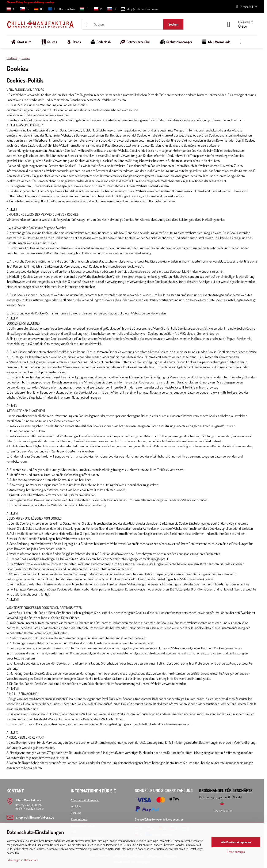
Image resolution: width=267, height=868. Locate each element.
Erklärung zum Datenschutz (22, 860)
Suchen (173, 24)
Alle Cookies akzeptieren (236, 842)
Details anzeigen (236, 852)
